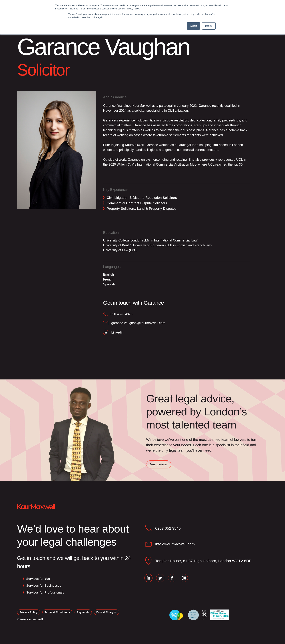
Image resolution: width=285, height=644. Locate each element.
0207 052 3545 (168, 528)
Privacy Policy (29, 612)
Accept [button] (193, 26)
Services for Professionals (45, 593)
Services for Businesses (44, 586)
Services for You (38, 579)
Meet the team (159, 464)
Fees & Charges (106, 612)
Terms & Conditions (57, 612)
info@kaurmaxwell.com (175, 544)
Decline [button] (209, 26)
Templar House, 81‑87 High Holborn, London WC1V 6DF (203, 561)
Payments (83, 612)
